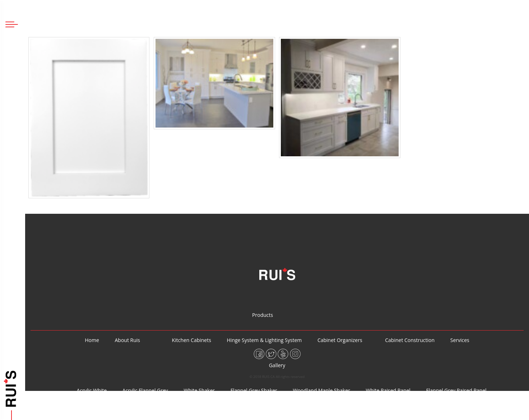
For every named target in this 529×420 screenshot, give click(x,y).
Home (12, 130)
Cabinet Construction (12, 238)
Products (12, 173)
